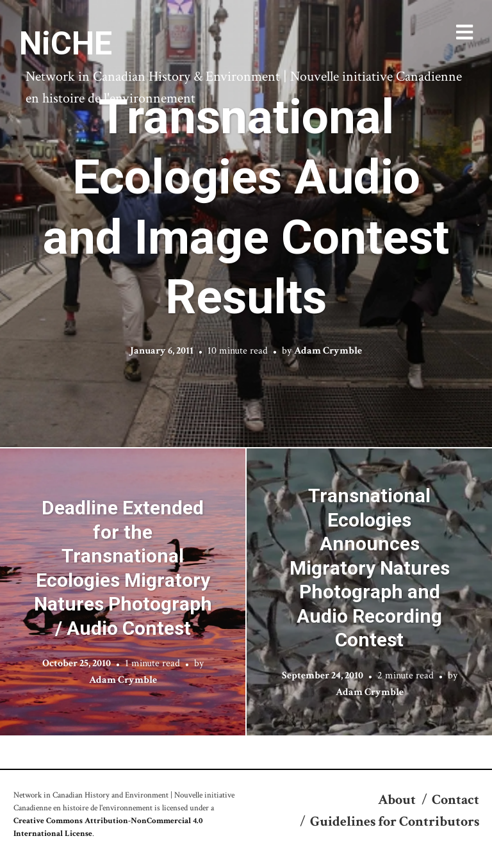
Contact (455, 800)
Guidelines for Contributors (395, 822)
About (397, 800)
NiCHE (66, 44)
